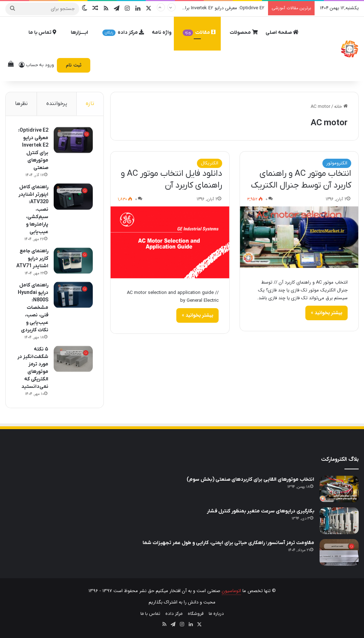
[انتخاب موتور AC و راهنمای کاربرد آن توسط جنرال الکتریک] (299, 237)
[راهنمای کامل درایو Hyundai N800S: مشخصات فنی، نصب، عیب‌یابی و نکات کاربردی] (73, 295)
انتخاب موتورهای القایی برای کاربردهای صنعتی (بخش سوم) (250, 479)
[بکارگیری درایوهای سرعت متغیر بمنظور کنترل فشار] (339, 521)
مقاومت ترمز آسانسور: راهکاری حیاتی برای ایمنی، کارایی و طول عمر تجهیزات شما (228, 543)
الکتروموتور (337, 163)
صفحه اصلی (282, 33)
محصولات (244, 33)
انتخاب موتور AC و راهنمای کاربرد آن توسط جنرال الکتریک (301, 180)
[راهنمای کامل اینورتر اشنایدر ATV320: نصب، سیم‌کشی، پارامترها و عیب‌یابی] (73, 197)
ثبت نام (74, 65)
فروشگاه (196, 614)
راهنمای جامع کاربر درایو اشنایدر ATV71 (32, 259)
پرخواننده (57, 104)
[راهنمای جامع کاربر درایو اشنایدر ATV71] (73, 261)
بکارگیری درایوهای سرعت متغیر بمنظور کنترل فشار (261, 511)
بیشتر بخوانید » (326, 313)
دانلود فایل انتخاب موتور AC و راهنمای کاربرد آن (172, 180)
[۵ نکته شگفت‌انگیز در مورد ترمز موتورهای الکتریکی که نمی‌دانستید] (73, 359)
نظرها (21, 104)
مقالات (199, 33)
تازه (90, 104)
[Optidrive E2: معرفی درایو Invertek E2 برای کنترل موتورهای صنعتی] (73, 140)
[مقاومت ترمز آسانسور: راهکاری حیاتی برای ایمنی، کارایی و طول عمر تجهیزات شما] (339, 552)
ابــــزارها (79, 33)
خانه (341, 107)
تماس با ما (42, 33)
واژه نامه (162, 33)
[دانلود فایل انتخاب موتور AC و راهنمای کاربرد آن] (170, 242)
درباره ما (216, 614)
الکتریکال (210, 163)
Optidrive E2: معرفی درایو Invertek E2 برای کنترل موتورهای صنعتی (200, 8)
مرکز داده (123, 33)
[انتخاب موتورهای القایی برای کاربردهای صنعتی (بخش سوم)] (339, 489)
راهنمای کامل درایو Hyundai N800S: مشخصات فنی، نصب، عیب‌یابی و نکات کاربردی (33, 308)
